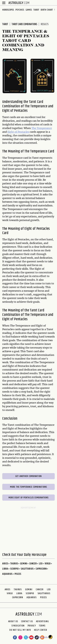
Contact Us (27, 622)
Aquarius (7, 574)
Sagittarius (27, 569)
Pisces (18, 574)
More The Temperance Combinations (28, 487)
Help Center (41, 630)
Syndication (18, 626)
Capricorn (41, 569)
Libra (5, 569)
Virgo (48, 564)
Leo (41, 564)
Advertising (42, 622)
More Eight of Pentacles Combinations (28, 498)
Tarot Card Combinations (24, 24)
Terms (42, 626)
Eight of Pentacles (18, 132)
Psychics (20, 10)
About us (13, 622)
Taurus (14, 564)
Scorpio (15, 569)
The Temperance (42, 128)
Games (29, 10)
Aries (5, 564)
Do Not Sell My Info (20, 630)
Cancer (33, 564)
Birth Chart (47, 10)
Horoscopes (8, 10)
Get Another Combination (28, 476)
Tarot (36, 10)
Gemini (24, 564)
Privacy (32, 626)
